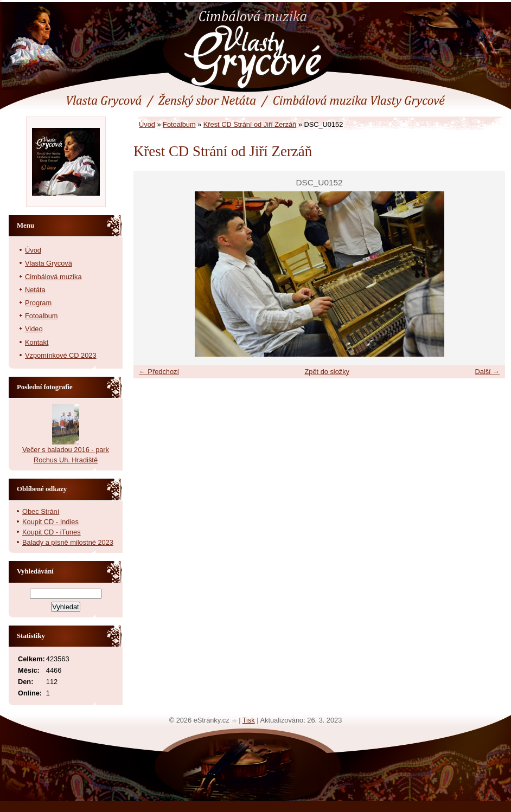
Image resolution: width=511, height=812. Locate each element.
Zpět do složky (327, 372)
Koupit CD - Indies (50, 522)
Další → (487, 372)
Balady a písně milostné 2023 (68, 542)
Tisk (249, 720)
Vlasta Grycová (49, 263)
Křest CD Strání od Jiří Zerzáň (250, 124)
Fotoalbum (179, 124)
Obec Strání (41, 511)
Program (38, 303)
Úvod (147, 124)
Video (34, 329)
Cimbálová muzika (53, 277)
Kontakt (37, 342)
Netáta (35, 290)
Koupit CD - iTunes (52, 532)
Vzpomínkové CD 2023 (61, 355)
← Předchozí (159, 372)
